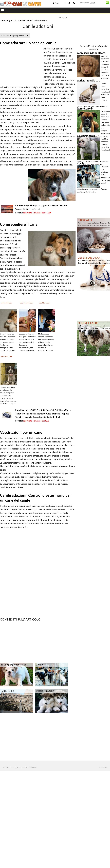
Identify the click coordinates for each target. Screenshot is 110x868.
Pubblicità (103, 768)
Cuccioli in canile (45, 691)
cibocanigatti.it (8, 20)
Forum (56, 3)
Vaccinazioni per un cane (21, 432)
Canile (28, 20)
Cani (20, 20)
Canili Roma (7, 691)
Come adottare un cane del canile (28, 43)
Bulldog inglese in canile (13, 665)
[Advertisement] (29, 17)
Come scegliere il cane (19, 224)
